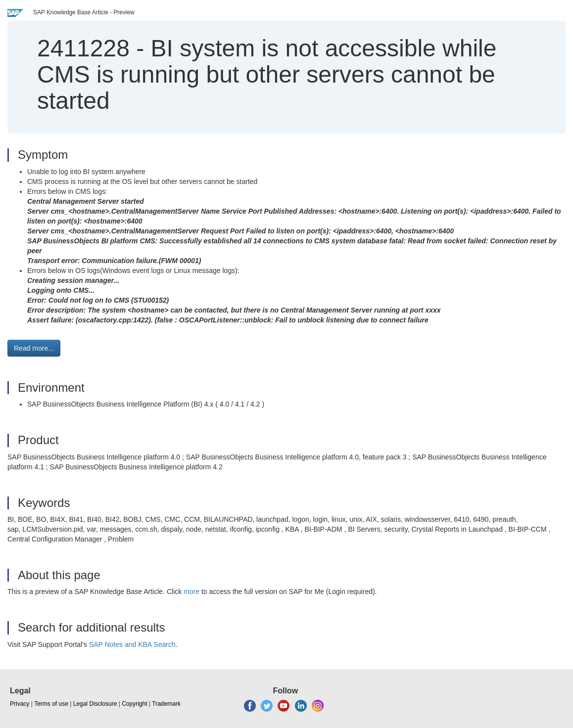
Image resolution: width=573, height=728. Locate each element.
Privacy (20, 704)
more (191, 591)
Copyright (134, 704)
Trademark (166, 704)
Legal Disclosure (95, 704)
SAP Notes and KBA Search (132, 644)
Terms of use (51, 704)
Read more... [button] (34, 348)
